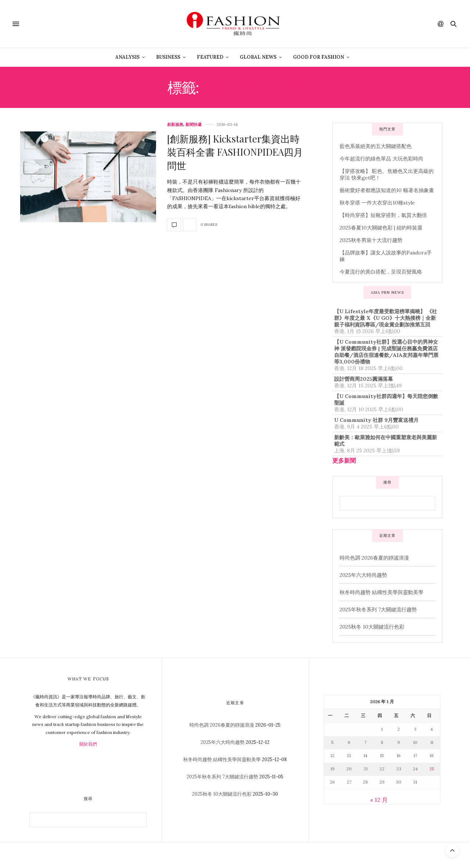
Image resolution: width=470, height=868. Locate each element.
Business (168, 57)
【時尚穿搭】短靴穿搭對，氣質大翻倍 (383, 215)
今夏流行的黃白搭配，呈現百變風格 (381, 272)
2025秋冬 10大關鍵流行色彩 (372, 627)
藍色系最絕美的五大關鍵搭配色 (376, 146)
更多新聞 (344, 460)
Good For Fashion (319, 57)
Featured (210, 57)
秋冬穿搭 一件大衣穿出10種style (377, 203)
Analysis (127, 57)
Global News (258, 57)
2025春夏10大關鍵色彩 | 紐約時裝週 (381, 228)
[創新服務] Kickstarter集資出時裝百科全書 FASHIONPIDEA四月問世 (235, 152)
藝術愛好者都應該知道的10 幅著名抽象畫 (387, 190)
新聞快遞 (194, 125)
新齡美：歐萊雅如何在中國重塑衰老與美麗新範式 (386, 441)
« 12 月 (379, 800)
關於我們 (88, 744)
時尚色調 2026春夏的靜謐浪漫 (374, 558)
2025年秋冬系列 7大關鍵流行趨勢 (378, 610)
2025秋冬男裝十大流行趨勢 (371, 240)
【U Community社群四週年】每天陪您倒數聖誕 (386, 399)
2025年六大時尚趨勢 (363, 575)
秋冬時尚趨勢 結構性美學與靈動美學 (382, 592)
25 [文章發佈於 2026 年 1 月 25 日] (432, 769)
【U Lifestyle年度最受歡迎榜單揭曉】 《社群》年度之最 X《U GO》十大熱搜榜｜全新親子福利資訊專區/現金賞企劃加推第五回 (386, 318)
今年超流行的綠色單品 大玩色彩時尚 (382, 159)
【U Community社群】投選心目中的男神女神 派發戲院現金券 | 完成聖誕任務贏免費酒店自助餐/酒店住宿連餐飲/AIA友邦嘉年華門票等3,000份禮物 (386, 352)
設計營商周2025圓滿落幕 (364, 379)
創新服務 (175, 125)
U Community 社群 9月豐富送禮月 (376, 420)
